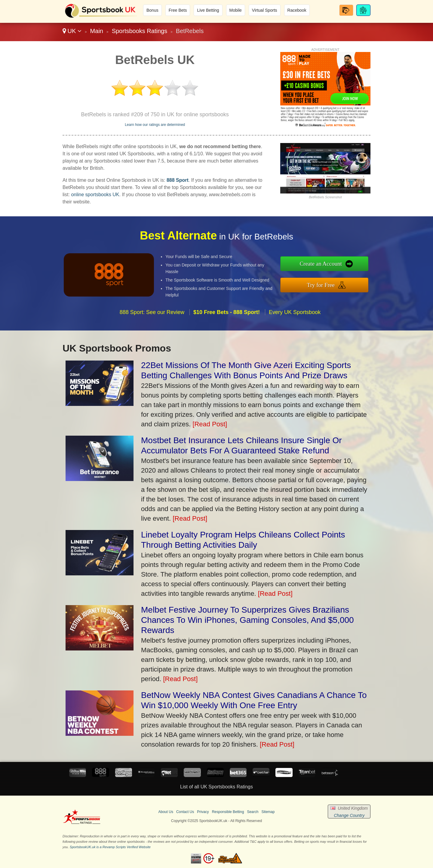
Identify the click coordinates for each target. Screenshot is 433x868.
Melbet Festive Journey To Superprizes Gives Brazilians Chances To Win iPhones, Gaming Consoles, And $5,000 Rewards (247, 620)
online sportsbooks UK (95, 195)
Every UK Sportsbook (295, 338)
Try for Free (348, 281)
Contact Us (185, 812)
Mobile (236, 10)
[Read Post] (210, 424)
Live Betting (208, 10)
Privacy (203, 812)
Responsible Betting (228, 812)
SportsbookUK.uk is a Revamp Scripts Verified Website (110, 847)
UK (72, 31)
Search (253, 812)
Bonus (152, 10)
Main (97, 31)
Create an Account (348, 267)
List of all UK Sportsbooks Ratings (216, 787)
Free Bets (178, 10)
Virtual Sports (265, 10)
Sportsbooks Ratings (140, 31)
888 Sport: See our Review (152, 338)
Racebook (297, 10)
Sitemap (268, 812)
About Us (166, 812)
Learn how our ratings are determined (155, 125)
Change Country (349, 815)
